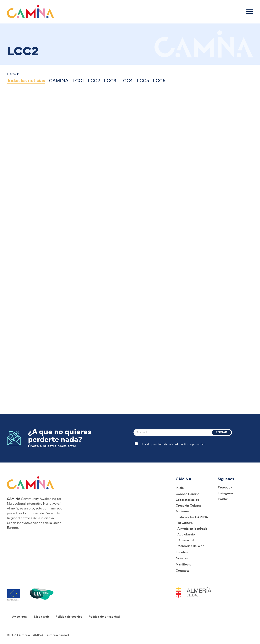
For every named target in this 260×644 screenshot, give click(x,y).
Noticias (182, 558)
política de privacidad (192, 444)
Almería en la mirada (192, 529)
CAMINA (59, 81)
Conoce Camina (188, 494)
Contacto (183, 571)
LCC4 (127, 81)
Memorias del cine (191, 546)
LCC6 (159, 81)
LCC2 (94, 81)
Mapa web (42, 617)
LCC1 (78, 81)
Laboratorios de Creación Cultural (189, 503)
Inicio (180, 488)
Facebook (225, 487)
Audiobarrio (186, 534)
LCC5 (143, 81)
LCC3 (110, 81)
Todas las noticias (26, 81)
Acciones (182, 511)
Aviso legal (20, 617)
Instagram (225, 493)
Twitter (223, 499)
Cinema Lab (186, 540)
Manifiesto (184, 564)
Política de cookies (69, 617)
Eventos (182, 552)
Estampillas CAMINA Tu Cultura (193, 520)
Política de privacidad (104, 617)
